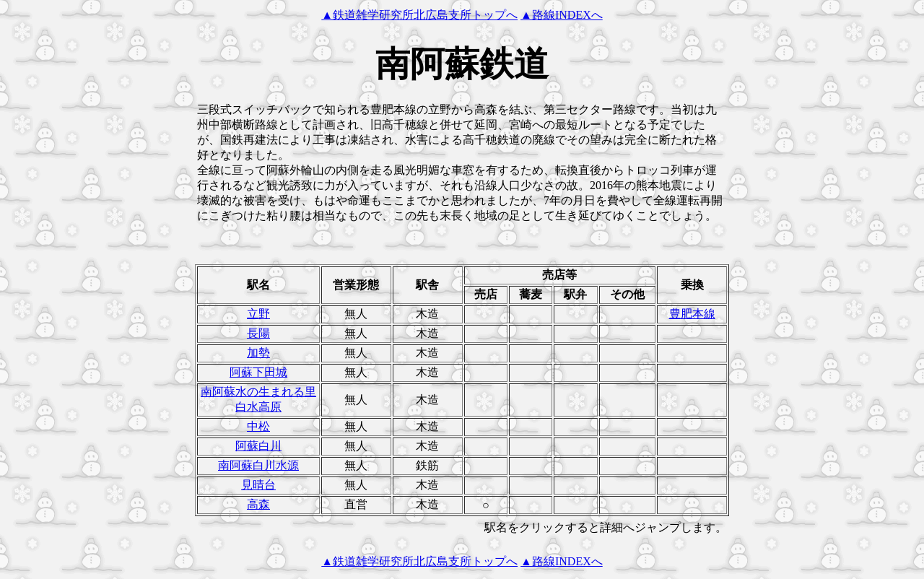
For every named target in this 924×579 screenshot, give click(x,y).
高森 (258, 504)
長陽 (258, 333)
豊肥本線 (692, 314)
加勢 (258, 353)
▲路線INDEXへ (562, 15)
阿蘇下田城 (258, 372)
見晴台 (258, 485)
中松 (258, 426)
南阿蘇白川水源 (258, 465)
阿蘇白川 (258, 446)
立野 (258, 314)
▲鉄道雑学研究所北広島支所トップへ (419, 15)
